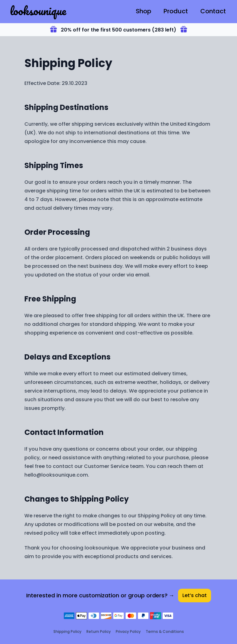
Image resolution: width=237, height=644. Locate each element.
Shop (143, 11)
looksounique (38, 11)
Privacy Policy (128, 632)
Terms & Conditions (165, 632)
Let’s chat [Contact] (195, 595)
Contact (213, 11)
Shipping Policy (67, 632)
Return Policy (99, 632)
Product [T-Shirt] (176, 11)
